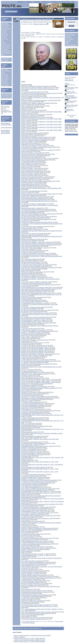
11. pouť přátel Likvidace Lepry (30, 161)
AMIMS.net (21, 2)
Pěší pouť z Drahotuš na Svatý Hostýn (32, 571)
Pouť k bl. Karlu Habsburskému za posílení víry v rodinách (37, 150)
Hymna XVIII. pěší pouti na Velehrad (31, 251)
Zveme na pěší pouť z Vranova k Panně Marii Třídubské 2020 (38, 194)
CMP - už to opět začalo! (28, 423)
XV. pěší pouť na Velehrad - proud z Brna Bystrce (35, 340)
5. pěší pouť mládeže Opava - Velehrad (32, 477)
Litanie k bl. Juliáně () (19, 637)
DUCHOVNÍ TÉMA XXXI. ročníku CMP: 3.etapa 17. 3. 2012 (37, 493)
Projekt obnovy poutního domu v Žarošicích (33, 115)
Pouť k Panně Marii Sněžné (29, 261)
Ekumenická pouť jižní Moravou (30, 275)
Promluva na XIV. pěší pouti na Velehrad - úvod (34, 353)
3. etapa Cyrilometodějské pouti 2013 (31, 419)
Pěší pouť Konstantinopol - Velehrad (31, 436)
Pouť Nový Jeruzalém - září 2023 (30, 141)
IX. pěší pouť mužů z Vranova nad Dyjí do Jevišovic (35, 313)
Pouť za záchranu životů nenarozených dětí (33, 591)
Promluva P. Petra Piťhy (28, 344)
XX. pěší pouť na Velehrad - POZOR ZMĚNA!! (34, 204)
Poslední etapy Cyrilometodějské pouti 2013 (33, 384)
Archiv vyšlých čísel (6, 97)
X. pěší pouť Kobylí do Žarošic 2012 (31, 484)
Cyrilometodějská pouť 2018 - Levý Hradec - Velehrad (36, 255)
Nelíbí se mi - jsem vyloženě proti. (69, 92)
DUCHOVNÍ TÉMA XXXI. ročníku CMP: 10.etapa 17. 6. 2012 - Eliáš (40, 462)
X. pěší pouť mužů (26, 286)
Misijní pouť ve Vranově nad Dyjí (30, 336)
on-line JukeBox (69, 39)
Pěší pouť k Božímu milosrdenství (30, 262)
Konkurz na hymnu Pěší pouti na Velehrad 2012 (34, 510)
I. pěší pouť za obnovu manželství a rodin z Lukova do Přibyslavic (39, 314)
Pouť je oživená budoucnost (29, 506)
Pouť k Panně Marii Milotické (29, 212)
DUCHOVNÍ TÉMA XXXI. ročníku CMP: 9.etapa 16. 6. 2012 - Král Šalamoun (42, 465)
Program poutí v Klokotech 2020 (30, 195)
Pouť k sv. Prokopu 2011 (28, 531)
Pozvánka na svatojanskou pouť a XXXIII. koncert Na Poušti (38, 480)
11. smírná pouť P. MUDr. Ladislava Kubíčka (33, 346)
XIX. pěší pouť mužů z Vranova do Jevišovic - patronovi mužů (38, 93)
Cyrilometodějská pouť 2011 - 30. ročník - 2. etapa (35, 554)
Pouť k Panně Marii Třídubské (29, 259)
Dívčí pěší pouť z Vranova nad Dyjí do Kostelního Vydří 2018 (38, 268)
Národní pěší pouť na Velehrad (30, 157)
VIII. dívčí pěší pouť (27, 603)
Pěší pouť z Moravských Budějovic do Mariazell (34, 140)
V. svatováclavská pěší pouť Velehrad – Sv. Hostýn (35, 303)
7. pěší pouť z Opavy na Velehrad (30, 357)
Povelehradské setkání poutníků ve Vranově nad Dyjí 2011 (37, 516)
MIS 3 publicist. (5, 79)
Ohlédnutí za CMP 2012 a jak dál (30, 448)
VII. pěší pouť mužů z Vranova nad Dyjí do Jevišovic (35, 364)
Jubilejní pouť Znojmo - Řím (29, 107)
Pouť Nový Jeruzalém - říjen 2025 (30, 96)
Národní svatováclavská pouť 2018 (31, 239)
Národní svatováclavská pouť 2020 (31, 185)
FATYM (67, 43)
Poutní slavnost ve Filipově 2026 (30, 95)
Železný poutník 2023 (27, 151)
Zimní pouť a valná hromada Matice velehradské (34, 290)
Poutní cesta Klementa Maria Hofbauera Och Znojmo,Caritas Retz (39, 201)
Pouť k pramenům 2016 (28, 299)
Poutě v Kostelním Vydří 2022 (29, 164)
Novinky (3, 73)
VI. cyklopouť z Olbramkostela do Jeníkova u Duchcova (36, 538)
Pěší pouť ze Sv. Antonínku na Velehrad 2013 (34, 392)
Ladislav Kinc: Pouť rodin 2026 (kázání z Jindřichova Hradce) (30, 640)
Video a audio (5, 39)
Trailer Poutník (25, 341)
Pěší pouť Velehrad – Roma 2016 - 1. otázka (33, 320)
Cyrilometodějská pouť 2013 (29, 432)
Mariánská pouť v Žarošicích (29, 116)
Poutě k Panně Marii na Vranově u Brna (32, 173)
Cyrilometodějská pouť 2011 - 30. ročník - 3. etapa (35, 548)
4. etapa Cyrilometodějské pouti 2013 (31, 418)
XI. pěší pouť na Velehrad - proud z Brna (32, 534)
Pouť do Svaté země (27, 391)
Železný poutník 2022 (27, 167)
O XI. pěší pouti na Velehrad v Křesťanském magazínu (36, 513)
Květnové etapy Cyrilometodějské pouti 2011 (33, 547)
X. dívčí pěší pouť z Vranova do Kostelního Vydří (34, 483)
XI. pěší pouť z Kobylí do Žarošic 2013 (32, 412)
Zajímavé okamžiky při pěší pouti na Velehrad (34, 575)
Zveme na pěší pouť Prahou (29, 615)
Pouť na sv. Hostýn (26, 192)
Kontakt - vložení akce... (11, 12)
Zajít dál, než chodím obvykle (29, 252)
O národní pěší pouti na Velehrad (30, 572)
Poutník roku (25, 109)
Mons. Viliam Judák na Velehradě (30, 438)
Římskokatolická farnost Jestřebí (5, 131)
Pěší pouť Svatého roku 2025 (29, 105)
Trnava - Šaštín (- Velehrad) (29, 337)
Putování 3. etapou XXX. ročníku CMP (32, 550)
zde (2, 108)
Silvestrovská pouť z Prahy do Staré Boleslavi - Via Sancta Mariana (40, 205)
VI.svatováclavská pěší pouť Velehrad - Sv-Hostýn (35, 323)
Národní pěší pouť (6, 29)
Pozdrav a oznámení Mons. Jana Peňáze (32, 297)
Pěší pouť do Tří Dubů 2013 (29, 408)
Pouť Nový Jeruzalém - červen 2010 (31, 585)
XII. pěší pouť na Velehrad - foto (30, 450)
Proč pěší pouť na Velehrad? (29, 241)
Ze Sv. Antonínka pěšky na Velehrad (31, 302)
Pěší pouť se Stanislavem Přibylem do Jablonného (35, 86)
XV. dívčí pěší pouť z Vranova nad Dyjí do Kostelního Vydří (37, 285)
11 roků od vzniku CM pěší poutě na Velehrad (34, 508)
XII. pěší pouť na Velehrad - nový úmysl (32, 453)
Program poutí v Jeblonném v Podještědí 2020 (34, 197)
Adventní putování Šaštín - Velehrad (31, 208)
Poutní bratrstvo (5, 45)
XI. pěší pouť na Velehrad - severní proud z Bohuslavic (36, 544)
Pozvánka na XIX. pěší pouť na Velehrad (32, 234)
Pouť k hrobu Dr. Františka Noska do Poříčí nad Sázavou (37, 489)
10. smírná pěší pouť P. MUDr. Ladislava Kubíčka (35, 443)
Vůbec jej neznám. (67, 84)
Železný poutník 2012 (27, 494)
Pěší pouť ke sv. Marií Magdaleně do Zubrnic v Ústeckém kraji (38, 214)
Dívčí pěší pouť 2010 (27, 589)
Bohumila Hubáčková (30, 621)
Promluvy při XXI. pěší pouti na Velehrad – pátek (34, 177)
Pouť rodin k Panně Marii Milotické (31, 191)
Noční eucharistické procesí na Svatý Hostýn (33, 198)
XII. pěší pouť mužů (27, 221)
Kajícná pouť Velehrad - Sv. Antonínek (32, 452)
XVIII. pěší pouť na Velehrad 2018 (31, 269)
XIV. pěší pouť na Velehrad (29, 371)
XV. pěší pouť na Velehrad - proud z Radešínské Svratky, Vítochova (40, 326)
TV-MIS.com (45, 2)
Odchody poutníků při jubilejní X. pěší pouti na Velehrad (37, 577)
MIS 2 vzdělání (5, 77)
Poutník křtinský (26, 520)
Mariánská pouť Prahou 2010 (29, 602)
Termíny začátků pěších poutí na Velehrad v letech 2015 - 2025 (38, 287)
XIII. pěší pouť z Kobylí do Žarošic (31, 312)
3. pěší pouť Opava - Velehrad (30, 579)
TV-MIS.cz (37, 2)
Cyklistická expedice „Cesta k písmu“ (31, 394)
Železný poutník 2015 (27, 338)
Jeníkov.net (68, 41)
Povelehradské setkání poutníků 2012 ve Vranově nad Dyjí (37, 446)
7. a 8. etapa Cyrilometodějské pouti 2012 (33, 474)
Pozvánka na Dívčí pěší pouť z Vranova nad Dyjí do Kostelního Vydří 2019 (42, 231)
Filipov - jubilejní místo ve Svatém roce (32, 106)
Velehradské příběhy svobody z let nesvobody (34, 372)
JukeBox (29, 2)
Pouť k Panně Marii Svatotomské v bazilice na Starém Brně (37, 245)
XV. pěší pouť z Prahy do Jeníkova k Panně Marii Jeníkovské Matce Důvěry (42, 224)
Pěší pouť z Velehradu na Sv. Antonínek (32, 455)
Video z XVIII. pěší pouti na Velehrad (31, 235)
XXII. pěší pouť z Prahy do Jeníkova (31, 92)
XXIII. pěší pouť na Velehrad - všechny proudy (34, 146)
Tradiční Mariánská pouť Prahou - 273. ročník (34, 541)
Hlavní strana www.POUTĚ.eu (5, 24)
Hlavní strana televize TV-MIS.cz (6, 70)
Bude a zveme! (5, 27)
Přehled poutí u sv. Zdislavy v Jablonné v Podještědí (35, 103)
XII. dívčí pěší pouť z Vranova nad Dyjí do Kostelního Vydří (37, 361)
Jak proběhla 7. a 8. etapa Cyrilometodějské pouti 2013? (37, 398)
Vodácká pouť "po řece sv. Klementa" (31, 144)
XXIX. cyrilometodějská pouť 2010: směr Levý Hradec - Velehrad (39, 612)
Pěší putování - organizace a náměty (31, 514)
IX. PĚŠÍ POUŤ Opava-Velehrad (30, 300)
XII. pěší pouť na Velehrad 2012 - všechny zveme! (35, 507)
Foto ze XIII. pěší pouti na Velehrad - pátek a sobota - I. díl (37, 382)
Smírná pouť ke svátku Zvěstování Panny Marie (34, 200)
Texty (3, 41)
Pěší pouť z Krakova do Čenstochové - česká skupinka (36, 528)
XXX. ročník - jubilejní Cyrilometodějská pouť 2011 (35, 562)
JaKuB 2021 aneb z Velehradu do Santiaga (33, 426)
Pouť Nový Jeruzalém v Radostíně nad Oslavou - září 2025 (37, 100)
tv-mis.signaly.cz (5, 110)
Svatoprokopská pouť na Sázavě (30, 163)
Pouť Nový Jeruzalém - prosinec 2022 (32, 153)
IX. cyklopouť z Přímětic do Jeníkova (31, 363)
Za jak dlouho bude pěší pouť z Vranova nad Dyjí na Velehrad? (38, 504)
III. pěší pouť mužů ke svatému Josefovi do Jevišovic (36, 605)
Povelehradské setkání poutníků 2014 (32, 343)
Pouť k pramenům (26, 533)
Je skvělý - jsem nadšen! (69, 110)
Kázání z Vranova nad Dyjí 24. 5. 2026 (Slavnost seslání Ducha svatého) (32, 635)
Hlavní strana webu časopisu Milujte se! (6, 95)
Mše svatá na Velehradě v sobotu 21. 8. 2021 (34, 178)
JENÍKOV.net (55, 2)
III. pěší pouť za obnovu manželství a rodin (33, 266)
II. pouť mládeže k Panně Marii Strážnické (33, 596)
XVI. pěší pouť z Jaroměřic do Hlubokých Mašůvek (35, 219)
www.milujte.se (69, 80)
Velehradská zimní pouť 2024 (29, 136)
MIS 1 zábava (5, 75)
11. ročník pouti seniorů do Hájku (30, 476)
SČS (73, 2)
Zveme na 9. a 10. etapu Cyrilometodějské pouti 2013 (36, 397)
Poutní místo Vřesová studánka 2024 (31, 133)
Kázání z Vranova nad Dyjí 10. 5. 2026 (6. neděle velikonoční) (30, 642)
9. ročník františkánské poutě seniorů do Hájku (34, 542)
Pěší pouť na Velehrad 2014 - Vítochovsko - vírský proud (37, 354)
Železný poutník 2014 (27, 365)
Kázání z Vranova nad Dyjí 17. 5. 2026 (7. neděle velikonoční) (30, 639)
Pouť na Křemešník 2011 (28, 537)
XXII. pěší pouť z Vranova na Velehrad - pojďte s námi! (36, 158)
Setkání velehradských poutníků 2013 (31, 378)
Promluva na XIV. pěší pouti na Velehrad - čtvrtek (35, 348)
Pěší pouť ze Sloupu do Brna (29, 324)
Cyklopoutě (4, 33)
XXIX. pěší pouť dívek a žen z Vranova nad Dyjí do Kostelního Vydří (40, 89)
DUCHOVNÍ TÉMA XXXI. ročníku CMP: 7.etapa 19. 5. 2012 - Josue (40, 472)
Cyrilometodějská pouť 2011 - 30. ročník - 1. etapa (35, 555)
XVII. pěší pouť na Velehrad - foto (30, 276)
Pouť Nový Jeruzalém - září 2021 (30, 174)
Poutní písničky (26, 616)
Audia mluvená (5, 85)
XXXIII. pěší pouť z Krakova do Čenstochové (34, 399)
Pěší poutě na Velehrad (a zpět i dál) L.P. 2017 (34, 292)
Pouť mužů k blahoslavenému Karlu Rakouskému (35, 209)
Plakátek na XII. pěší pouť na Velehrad (32, 479)
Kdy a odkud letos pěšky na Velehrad (31, 561)
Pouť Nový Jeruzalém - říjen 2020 (30, 183)
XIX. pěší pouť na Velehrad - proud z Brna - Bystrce (35, 217)
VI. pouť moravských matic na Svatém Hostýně (34, 226)
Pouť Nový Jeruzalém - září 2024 (30, 110)
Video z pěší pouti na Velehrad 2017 (31, 246)
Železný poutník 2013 (27, 428)
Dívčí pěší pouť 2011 (27, 535)
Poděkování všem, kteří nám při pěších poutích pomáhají (37, 181)
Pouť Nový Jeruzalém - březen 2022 (31, 168)
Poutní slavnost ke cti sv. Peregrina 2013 (32, 409)
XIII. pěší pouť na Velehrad (29, 385)
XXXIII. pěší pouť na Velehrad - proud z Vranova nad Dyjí (37, 147)
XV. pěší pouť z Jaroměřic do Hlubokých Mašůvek (35, 253)
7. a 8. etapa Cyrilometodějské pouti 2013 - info (34, 404)
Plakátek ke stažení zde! (41, 24)
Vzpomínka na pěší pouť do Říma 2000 (32, 156)
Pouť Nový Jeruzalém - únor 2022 (30, 170)
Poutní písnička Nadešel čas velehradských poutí (35, 564)
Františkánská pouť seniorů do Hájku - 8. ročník (34, 592)
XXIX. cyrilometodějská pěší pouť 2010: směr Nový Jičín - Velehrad (40, 606)
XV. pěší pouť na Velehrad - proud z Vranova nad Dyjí (36, 331)
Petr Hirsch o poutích (27, 375)
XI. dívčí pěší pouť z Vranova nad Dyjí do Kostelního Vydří (37, 411)
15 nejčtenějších (5, 59)
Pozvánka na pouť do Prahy (29, 102)
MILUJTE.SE (65, 2)
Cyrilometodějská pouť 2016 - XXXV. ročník (33, 321)
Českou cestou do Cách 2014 (29, 358)
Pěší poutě (4, 31)
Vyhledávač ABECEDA (71, 45)
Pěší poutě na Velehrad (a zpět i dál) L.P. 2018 (34, 272)
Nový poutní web (26, 525)
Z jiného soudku (5, 47)
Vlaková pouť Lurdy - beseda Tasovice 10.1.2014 (35, 374)
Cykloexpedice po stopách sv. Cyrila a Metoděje (34, 387)
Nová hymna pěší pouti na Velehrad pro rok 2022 (35, 160)
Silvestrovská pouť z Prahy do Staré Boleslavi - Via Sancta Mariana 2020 (41, 188)
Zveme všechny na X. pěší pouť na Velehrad (33, 618)
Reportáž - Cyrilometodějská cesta (31, 449)
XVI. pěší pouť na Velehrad (29, 309)
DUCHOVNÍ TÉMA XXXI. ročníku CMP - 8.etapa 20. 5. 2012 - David (40, 469)
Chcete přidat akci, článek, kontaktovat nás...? (6, 54)
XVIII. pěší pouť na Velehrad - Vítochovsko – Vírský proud (37, 242)
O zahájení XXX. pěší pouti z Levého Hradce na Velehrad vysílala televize (41, 558)
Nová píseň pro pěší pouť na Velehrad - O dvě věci (35, 248)
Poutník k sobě (25, 557)
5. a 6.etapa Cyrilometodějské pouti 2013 (33, 406)
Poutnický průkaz (26, 460)
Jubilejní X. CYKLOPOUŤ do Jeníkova (32, 333)
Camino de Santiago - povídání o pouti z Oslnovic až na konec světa (40, 439)
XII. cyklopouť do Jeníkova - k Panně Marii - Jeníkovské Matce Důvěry (40, 279)
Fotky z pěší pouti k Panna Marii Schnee (32, 171)
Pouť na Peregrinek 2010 (28, 594)
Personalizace (5, 61)
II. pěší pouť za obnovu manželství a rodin (33, 283)
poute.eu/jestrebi (5, 133)
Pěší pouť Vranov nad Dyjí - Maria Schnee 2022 (34, 154)
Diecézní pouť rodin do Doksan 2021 (31, 175)
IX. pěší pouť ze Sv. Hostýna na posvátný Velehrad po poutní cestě (39, 304)
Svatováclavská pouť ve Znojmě (30, 184)
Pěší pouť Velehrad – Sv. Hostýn (30, 574)
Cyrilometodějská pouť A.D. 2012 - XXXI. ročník (34, 511)
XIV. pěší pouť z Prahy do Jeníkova (31, 263)
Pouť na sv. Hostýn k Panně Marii (30, 215)
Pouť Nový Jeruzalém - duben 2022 (31, 166)
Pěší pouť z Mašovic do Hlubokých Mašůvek (33, 467)
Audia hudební (5, 83)
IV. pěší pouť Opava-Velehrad (29, 527)
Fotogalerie (4, 37)
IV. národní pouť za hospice (29, 149)
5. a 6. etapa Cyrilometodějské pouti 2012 (33, 487)
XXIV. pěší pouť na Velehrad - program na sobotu (35, 137)
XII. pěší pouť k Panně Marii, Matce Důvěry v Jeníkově (36, 310)
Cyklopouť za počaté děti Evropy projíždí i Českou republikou (38, 388)
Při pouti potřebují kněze (28, 425)
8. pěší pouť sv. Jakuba (28, 249)
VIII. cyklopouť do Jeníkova (29, 395)
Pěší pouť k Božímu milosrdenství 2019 (32, 218)
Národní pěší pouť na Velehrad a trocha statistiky (35, 139)
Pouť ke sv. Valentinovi (27, 370)
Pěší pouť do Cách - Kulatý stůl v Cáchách (33, 355)
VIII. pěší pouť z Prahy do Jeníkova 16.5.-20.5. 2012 (35, 482)
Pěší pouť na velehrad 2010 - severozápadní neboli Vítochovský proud (40, 586)
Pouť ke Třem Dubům (27, 545)
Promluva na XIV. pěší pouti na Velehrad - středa (35, 350)
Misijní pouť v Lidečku (27, 401)
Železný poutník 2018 (27, 270)
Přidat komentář (26, 623)
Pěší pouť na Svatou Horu (28, 228)
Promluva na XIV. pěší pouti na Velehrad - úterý (34, 351)
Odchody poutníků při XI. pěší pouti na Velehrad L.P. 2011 (37, 518)
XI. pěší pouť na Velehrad (28, 569)
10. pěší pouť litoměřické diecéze (30, 582)
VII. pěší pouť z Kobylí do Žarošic (30, 598)
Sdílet (23, 82)
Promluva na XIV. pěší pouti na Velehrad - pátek (34, 347)
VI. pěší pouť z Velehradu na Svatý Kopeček (33, 307)
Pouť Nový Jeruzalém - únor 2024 (30, 134)
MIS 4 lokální (4, 81)
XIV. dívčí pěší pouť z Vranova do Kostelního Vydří (35, 317)
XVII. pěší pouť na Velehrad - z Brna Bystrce (33, 278)
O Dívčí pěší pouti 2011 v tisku (30, 521)
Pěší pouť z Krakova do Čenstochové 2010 (33, 584)
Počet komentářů (59, 621)
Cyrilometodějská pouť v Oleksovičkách (32, 581)
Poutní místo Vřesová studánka (30, 143)
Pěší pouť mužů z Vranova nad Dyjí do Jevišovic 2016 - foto (38, 293)
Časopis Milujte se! (70, 34)
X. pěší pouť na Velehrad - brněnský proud (33, 619)
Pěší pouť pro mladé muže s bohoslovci (32, 601)
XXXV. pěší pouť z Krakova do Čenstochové (33, 330)
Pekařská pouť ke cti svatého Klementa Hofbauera (35, 595)
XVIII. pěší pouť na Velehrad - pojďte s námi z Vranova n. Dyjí (38, 243)
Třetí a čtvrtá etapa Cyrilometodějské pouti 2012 (34, 490)
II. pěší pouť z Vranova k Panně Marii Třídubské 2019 (36, 222)
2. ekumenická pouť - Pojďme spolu (31, 229)
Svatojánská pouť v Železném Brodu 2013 (33, 414)
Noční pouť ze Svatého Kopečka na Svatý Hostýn (35, 613)
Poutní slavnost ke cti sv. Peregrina (31, 540)
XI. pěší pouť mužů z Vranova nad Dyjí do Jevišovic (35, 265)
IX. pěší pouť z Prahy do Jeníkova (31, 402)
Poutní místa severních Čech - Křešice (32, 180)
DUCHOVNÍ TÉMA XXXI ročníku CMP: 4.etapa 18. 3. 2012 (37, 491)
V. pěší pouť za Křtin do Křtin (29, 329)
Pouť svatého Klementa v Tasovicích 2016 (33, 319)
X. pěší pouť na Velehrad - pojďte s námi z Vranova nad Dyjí (38, 578)
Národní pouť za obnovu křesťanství (31, 442)
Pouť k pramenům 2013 (28, 389)
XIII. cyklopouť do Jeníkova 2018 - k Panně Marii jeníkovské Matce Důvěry (42, 256)
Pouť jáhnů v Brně (26, 456)
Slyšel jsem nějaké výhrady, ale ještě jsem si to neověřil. (71, 97)
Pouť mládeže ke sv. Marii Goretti (30, 486)
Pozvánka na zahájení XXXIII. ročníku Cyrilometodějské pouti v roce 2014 (41, 367)
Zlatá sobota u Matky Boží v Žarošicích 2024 (33, 117)
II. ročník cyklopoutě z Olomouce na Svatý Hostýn (35, 360)
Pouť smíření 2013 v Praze (29, 377)
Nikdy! (23, 552)
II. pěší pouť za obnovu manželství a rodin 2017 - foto (36, 282)
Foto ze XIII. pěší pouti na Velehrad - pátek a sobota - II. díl (37, 381)
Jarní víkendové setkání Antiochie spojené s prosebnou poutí (38, 289)
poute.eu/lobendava (6, 127)
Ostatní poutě (5, 35)
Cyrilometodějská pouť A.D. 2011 (30, 565)
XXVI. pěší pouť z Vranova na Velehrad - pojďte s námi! (36, 88)
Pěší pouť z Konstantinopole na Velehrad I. (33, 405)
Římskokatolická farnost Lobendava (6, 124)
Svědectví (4, 43)
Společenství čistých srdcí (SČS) (70, 36)
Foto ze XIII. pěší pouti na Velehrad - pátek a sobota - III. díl (37, 380)
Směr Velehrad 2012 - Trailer (29, 445)
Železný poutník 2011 (27, 551)
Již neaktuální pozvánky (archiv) (6, 50)
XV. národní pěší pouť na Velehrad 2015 (32, 334)
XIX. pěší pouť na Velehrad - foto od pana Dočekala (35, 211)
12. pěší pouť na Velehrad (28, 517)
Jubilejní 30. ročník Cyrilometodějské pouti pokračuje (36, 530)
